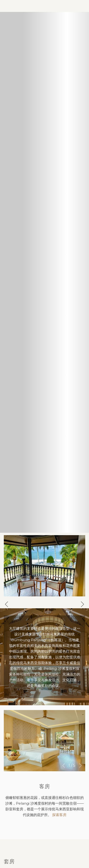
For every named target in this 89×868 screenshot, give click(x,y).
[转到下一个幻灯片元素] (82, 604)
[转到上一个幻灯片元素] (7, 604)
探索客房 (59, 815)
